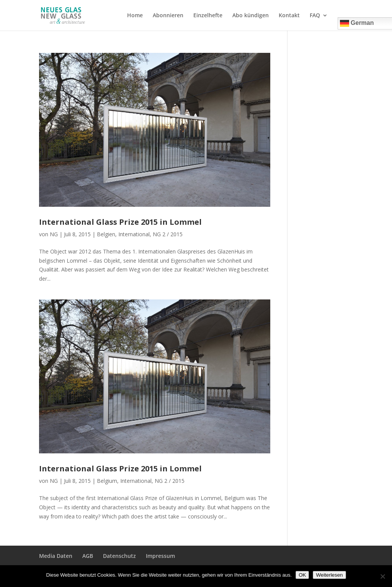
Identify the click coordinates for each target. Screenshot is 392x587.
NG (54, 234)
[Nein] (382, 576)
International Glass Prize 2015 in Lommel (120, 222)
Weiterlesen (329, 575)
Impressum (160, 556)
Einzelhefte (208, 16)
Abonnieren (168, 16)
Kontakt (289, 16)
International (134, 234)
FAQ (315, 16)
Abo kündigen (251, 16)
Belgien (106, 234)
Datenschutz (119, 556)
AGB (88, 556)
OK (302, 575)
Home (135, 16)
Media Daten (56, 556)
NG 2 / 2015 (168, 234)
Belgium (107, 481)
